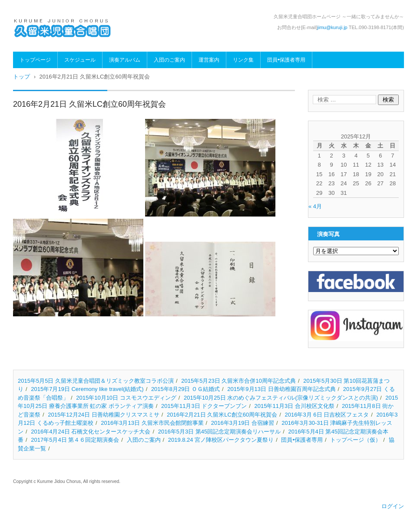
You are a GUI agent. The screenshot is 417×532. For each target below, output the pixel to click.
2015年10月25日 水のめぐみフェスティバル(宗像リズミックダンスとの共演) (281, 398)
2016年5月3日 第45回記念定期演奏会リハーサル (219, 432)
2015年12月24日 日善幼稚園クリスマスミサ (103, 415)
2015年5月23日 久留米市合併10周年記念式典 (238, 381)
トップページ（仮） (356, 440)
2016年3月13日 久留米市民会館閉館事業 (152, 423)
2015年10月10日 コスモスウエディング (126, 398)
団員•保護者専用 (286, 60)
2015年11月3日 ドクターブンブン (204, 406)
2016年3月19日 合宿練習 (243, 423)
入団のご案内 (169, 60)
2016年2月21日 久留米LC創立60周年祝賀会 (222, 415)
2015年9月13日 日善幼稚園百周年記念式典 (281, 389)
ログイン (393, 506)
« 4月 (315, 206)
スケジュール (80, 60)
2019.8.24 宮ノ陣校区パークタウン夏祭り (221, 440)
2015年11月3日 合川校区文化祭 (295, 406)
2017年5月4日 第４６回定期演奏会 (75, 440)
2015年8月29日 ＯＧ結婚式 (185, 389)
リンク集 (243, 60)
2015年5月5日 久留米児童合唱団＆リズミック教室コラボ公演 (96, 381)
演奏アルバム (125, 60)
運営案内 (209, 60)
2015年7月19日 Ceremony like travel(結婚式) (87, 389)
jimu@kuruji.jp (333, 27)
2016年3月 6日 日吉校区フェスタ (327, 415)
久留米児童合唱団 (44, 44)
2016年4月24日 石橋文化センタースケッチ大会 (91, 432)
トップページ (35, 60)
